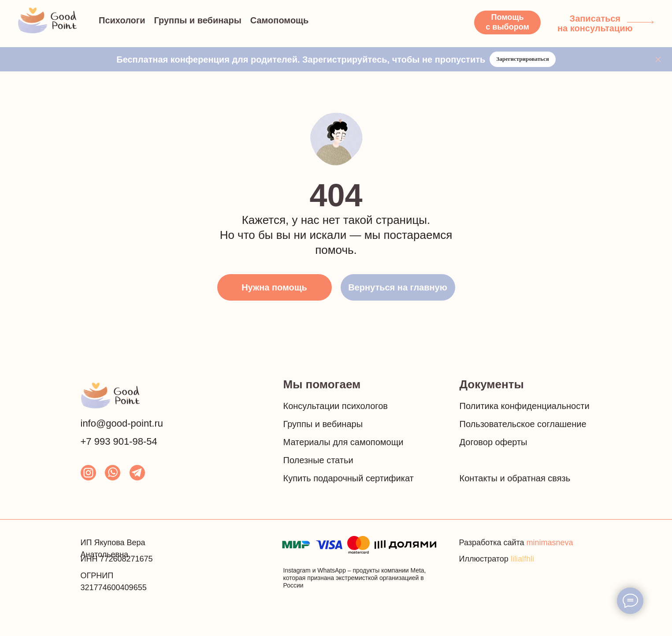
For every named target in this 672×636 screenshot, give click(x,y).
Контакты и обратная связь (515, 478)
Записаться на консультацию (595, 23)
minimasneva (550, 543)
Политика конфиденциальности (525, 406)
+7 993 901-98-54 (119, 441)
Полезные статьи (318, 460)
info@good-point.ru (122, 423)
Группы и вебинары (197, 20)
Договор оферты (494, 442)
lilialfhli (522, 559)
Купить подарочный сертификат (349, 478)
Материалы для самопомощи (343, 442)
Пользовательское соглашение (523, 424)
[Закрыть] (658, 59)
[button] (507, 22)
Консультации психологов (336, 406)
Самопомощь (280, 20)
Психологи (122, 20)
